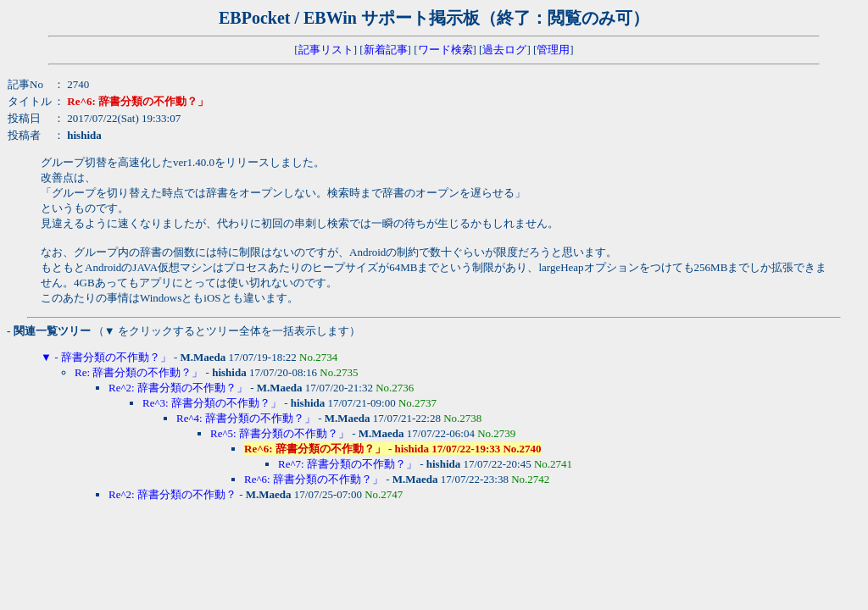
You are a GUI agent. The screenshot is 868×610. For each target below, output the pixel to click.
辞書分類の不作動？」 (116, 357)
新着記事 (386, 50)
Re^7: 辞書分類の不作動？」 (348, 464)
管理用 (553, 50)
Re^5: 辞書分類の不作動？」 (280, 433)
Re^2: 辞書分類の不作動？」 (178, 388)
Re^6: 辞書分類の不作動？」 (314, 479)
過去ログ (504, 50)
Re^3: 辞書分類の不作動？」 (212, 403)
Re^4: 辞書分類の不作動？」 (246, 418)
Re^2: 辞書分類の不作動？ (172, 494)
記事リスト (326, 50)
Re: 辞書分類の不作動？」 (139, 372)
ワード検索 (445, 50)
